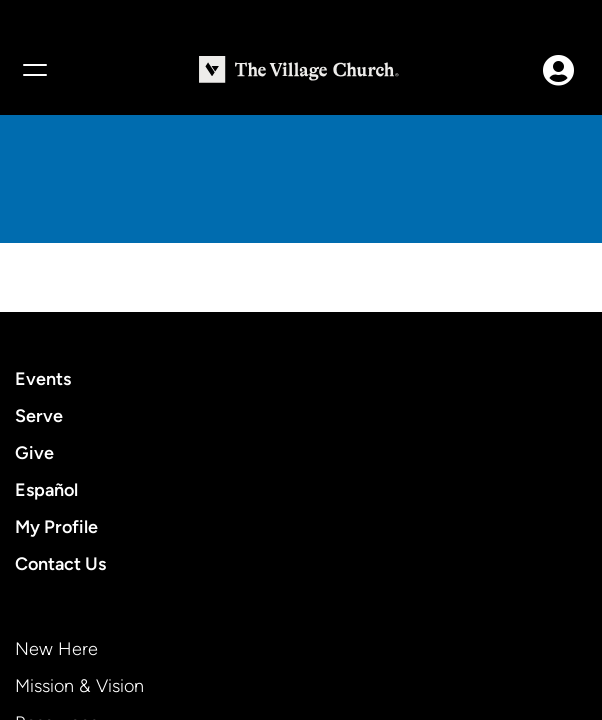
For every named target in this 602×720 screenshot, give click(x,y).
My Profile (56, 527)
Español (46, 490)
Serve (39, 416)
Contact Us (60, 564)
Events (43, 379)
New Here (56, 649)
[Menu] (34, 70)
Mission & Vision (79, 686)
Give (34, 453)
